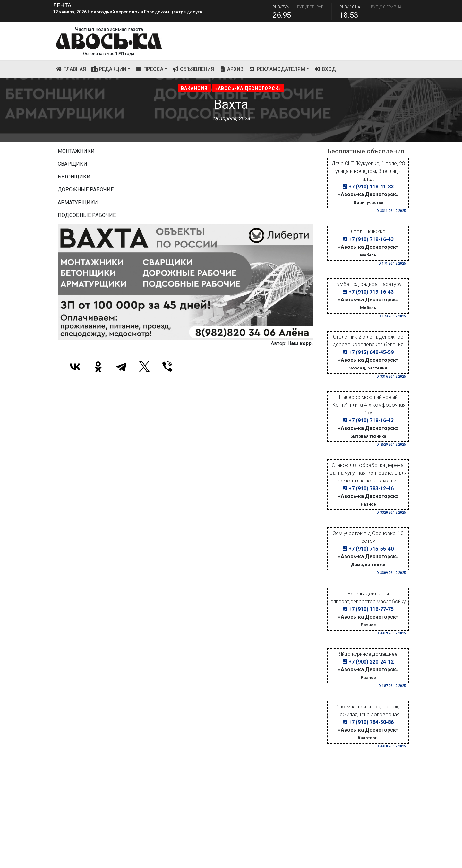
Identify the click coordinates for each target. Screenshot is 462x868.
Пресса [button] (149, 69)
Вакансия (194, 88)
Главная (72, 69)
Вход (325, 69)
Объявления (193, 69)
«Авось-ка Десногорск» (248, 88)
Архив (231, 69)
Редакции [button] (109, 69)
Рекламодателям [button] (277, 69)
